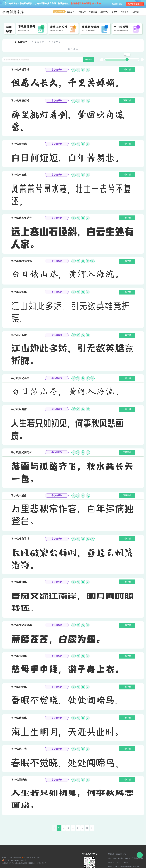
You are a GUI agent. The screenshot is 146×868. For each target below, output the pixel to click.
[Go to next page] (92, 828)
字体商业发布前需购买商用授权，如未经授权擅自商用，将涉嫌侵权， (53, 4)
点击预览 (89, 60)
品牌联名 (104, 12)
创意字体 (64, 12)
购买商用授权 (133, 4)
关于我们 (136, 12)
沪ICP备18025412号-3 (31, 857)
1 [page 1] (59, 828)
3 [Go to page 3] (68, 828)
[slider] (127, 60)
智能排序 (21, 42)
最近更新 (55, 42)
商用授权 (125, 12)
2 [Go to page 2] (64, 828)
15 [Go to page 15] (87, 828)
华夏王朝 (93, 12)
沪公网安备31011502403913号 (14, 860)
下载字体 (127, 70)
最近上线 (38, 42)
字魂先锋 (82, 12)
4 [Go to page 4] (73, 828)
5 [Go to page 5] (78, 828)
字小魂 (114, 12)
